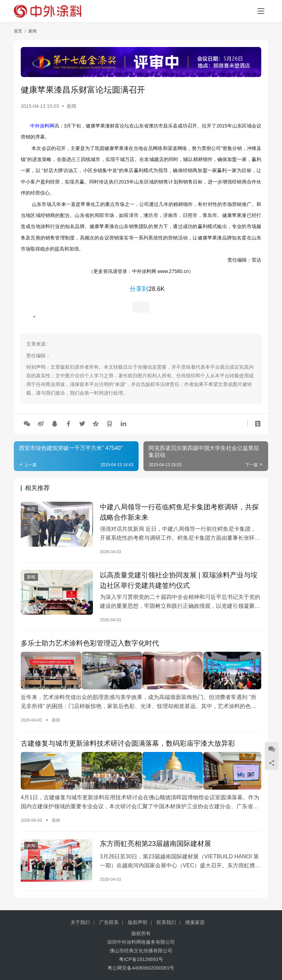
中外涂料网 (42, 126)
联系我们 (166, 922)
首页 (18, 31)
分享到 (139, 289)
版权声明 (138, 922)
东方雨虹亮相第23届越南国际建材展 (156, 842)
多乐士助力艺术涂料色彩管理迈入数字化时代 (90, 644)
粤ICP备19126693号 (141, 959)
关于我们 (80, 922)
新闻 (72, 106)
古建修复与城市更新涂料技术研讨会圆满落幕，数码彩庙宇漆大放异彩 (128, 743)
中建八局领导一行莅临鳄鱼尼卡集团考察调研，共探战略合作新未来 (179, 512)
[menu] (261, 11)
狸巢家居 (195, 922)
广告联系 (109, 922)
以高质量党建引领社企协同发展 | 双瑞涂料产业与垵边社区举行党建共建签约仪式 (179, 581)
